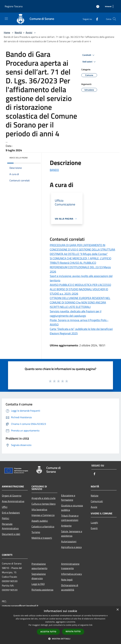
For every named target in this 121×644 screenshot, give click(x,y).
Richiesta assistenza (42, 590)
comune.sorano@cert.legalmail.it (20, 606)
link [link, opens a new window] (91, 625)
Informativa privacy (72, 574)
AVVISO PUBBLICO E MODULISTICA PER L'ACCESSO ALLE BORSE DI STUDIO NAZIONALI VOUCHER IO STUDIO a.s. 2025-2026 (80, 289)
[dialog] (60, 625)
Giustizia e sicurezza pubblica (72, 508)
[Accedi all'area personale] (98, 7)
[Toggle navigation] (6, 19)
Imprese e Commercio (43, 515)
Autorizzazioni (69, 541)
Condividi (89, 55)
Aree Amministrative (13, 501)
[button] (60, 639)
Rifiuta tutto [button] (73, 631)
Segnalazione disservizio (39, 576)
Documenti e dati (11, 534)
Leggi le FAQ (38, 584)
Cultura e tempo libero (43, 504)
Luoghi (94, 523)
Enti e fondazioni (11, 513)
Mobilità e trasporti (42, 538)
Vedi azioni (89, 62)
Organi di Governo (12, 496)
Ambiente (66, 526)
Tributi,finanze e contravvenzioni (70, 518)
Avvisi (29, 32)
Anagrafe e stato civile (43, 498)
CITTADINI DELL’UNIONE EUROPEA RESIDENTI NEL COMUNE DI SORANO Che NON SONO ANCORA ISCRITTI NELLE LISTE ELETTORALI (80, 302)
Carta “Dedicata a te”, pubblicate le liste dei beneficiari (81, 329)
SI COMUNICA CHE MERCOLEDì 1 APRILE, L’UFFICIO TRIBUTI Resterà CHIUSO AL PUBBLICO (81, 261)
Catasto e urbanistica (43, 526)
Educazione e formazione (68, 498)
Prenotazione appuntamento (39, 566)
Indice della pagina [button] (19, 158)
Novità (18, 32)
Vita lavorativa (39, 509)
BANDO (54, 170)
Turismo (36, 532)
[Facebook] (96, 19)
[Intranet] (108, 7)
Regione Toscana (14, 6)
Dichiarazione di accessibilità (70, 587)
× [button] (117, 610)
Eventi (94, 528)
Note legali (67, 580)
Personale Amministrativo (10, 526)
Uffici (5, 507)
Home (7, 32)
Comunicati (97, 501)
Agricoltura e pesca (71, 547)
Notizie (95, 496)
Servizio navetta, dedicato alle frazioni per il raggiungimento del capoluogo (76, 313)
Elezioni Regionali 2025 (64, 333)
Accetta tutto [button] (48, 632)
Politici (6, 518)
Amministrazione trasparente (70, 566)
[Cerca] (114, 19)
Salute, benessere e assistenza (72, 534)
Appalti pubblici (40, 521)
